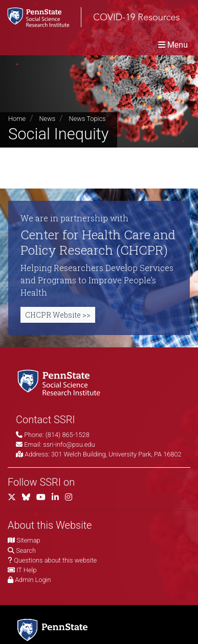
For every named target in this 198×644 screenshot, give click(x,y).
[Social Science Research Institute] (61, 382)
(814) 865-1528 (68, 435)
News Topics (87, 119)
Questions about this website (55, 560)
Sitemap (28, 540)
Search (26, 550)
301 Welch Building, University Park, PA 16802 (116, 454)
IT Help (26, 570)
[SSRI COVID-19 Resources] (90, 17)
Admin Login (33, 580)
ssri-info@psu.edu (69, 444)
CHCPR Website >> (58, 315)
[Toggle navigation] (173, 45)
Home (17, 119)
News (47, 119)
